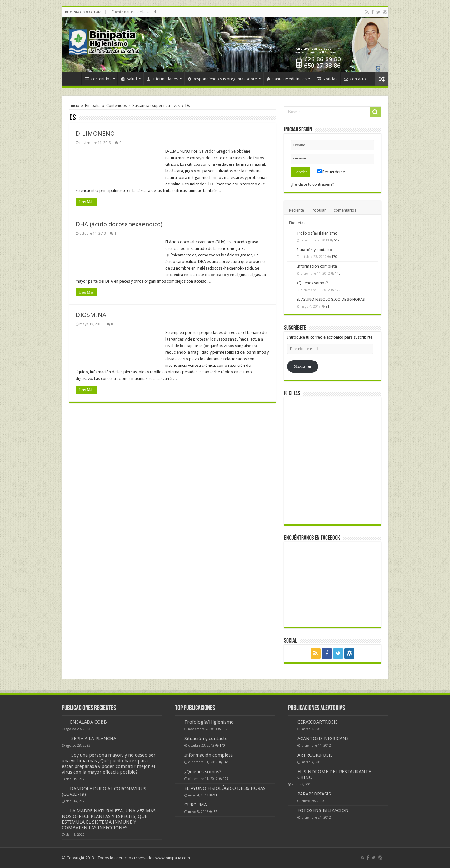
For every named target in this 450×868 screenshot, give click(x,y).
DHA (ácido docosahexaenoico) (119, 224)
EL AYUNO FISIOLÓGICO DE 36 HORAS (331, 299)
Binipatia (93, 106)
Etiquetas (297, 223)
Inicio (73, 78)
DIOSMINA (91, 315)
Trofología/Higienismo (317, 233)
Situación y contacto (314, 250)
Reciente (297, 210)
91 (327, 306)
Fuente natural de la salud (134, 12)
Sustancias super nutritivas (156, 106)
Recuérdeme (331, 172)
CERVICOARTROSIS (318, 722)
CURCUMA (196, 805)
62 (215, 812)
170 (334, 257)
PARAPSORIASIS (314, 794)
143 (338, 273)
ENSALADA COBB (88, 722)
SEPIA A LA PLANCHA (94, 739)
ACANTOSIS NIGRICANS (323, 739)
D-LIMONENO (95, 134)
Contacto (355, 79)
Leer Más (87, 202)
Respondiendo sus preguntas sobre (222, 79)
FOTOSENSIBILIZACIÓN (323, 810)
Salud (129, 79)
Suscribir (303, 366)
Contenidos (98, 79)
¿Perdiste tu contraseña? (312, 184)
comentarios (345, 210)
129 (338, 290)
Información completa (317, 266)
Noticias (327, 79)
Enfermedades (162, 79)
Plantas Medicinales (287, 79)
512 (337, 240)
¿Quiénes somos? (312, 283)
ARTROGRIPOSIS (315, 755)
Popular (319, 210)
